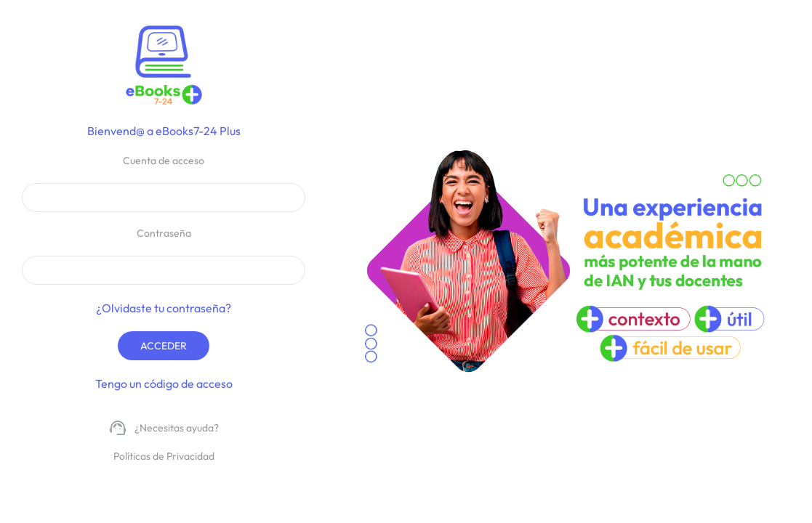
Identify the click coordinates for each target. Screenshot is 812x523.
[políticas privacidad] (164, 457)
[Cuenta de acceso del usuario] (164, 198)
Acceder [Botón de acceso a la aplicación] (164, 346)
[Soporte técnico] (164, 429)
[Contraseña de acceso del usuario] (164, 270)
